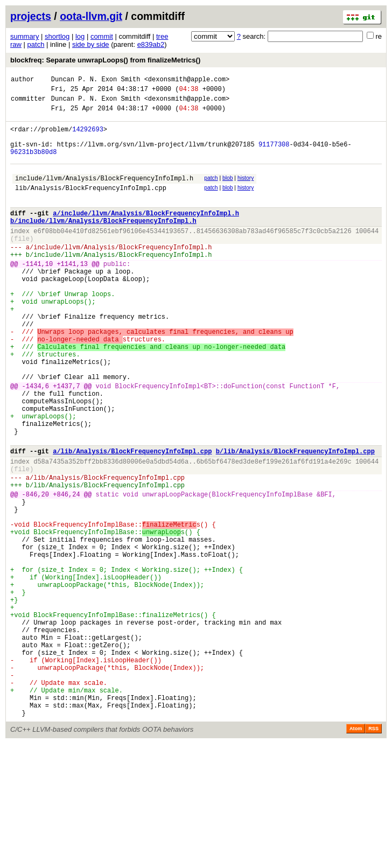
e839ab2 (151, 44)
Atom (356, 853)
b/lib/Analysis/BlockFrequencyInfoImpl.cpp (295, 520)
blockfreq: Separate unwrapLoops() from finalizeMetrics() (105, 60)
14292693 (88, 137)
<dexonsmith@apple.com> (187, 80)
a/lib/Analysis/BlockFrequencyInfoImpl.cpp (132, 520)
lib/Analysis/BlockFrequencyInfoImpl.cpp (91, 205)
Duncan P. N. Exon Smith (96, 80)
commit (102, 36)
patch (36, 44)
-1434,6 (36, 442)
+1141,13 (72, 294)
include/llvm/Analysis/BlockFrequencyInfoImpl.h (104, 194)
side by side (91, 44)
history (246, 192)
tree (162, 36)
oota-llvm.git (91, 16)
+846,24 (66, 572)
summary (24, 36)
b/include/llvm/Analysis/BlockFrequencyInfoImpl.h (103, 243)
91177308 (274, 155)
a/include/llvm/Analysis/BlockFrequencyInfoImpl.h (146, 234)
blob (228, 192)
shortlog (57, 36)
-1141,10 (38, 294)
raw (16, 44)
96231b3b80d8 (33, 164)
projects (31, 16)
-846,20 (36, 572)
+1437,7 (66, 442)
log (80, 36)
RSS (373, 853)
